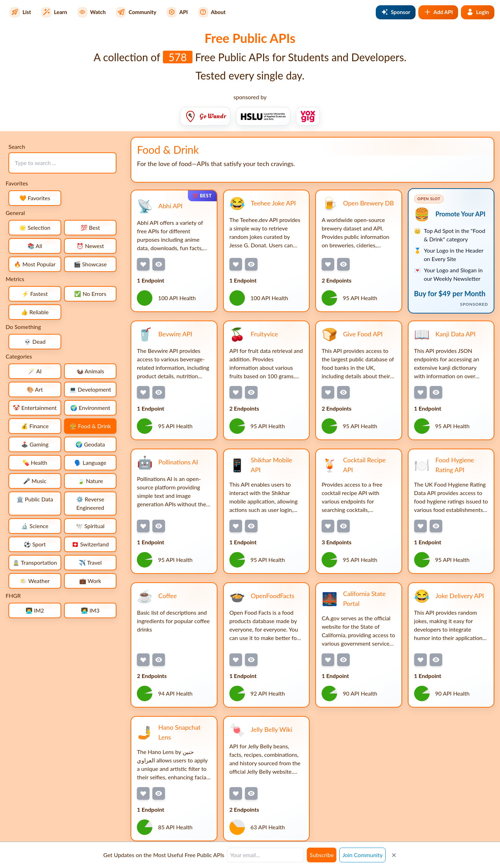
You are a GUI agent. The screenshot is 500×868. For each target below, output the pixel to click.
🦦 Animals (90, 371)
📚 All (35, 246)
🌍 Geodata (90, 444)
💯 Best (90, 227)
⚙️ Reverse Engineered (90, 503)
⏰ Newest (90, 246)
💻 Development (90, 389)
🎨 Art (35, 389)
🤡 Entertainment (35, 408)
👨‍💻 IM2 (35, 610)
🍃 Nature (90, 481)
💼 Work (90, 581)
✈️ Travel (90, 562)
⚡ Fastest (35, 294)
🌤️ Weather (35, 581)
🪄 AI (35, 371)
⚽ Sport (35, 544)
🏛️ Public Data (35, 499)
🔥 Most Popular (35, 264)
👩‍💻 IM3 (90, 610)
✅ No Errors (90, 294)
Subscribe (322, 855)
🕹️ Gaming (35, 444)
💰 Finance (35, 426)
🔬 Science (35, 526)
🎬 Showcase (90, 264)
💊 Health (35, 462)
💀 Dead (35, 341)
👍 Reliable (35, 312)
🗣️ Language (90, 462)
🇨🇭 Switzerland (90, 544)
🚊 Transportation (35, 562)
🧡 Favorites (35, 198)
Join (362, 855)
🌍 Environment (90, 408)
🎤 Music (35, 481)
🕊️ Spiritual (90, 526)
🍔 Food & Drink (90, 426)
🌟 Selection (35, 227)
